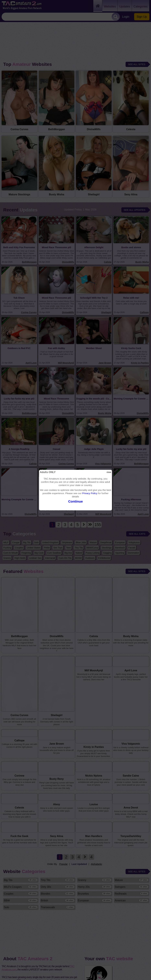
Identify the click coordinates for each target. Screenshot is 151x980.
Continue (75, 501)
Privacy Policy (90, 493)
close (109, 472)
